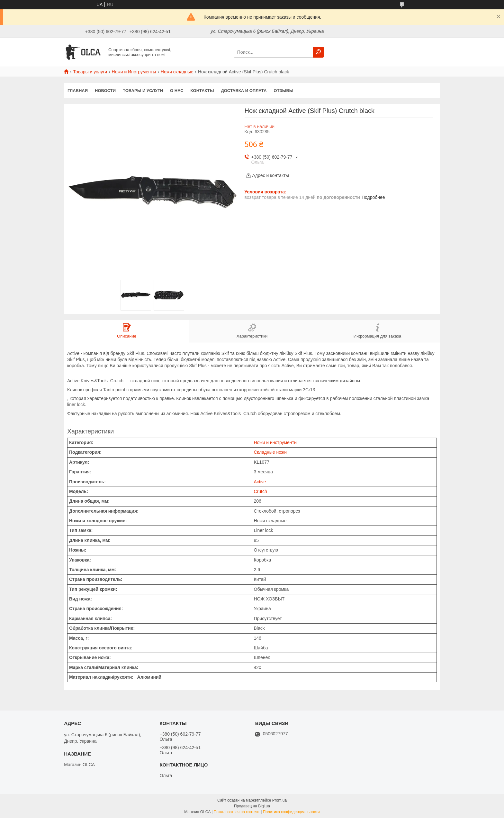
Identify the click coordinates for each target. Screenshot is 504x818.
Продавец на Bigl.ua (252, 806)
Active (260, 482)
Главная (78, 91)
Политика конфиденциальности (291, 812)
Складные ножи (270, 452)
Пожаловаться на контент (237, 812)
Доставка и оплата (244, 91)
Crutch (261, 491)
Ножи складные (177, 72)
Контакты (202, 91)
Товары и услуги (90, 72)
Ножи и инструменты (276, 442)
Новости (105, 91)
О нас (177, 91)
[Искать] (318, 52)
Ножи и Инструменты (134, 72)
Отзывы (284, 91)
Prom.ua (279, 800)
